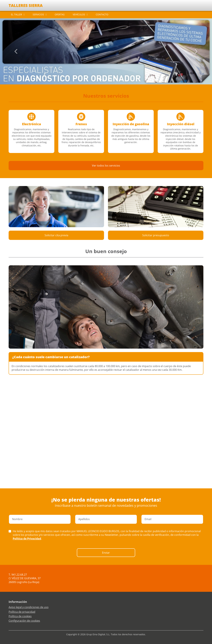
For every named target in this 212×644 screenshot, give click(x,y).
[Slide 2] (106, 79)
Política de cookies (20, 616)
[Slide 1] (103, 79)
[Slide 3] (109, 79)
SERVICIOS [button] (38, 14)
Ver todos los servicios (106, 166)
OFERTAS (60, 14)
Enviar (106, 553)
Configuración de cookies (24, 621)
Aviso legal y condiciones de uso (29, 607)
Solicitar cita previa (56, 235)
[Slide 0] (101, 79)
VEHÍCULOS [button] (79, 14)
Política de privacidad (22, 612)
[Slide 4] (111, 79)
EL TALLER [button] (16, 14)
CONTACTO (102, 14)
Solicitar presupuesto (156, 235)
